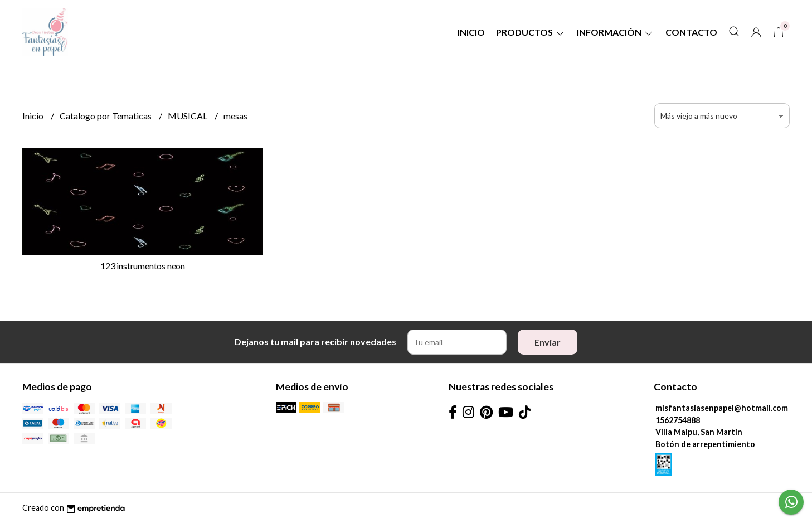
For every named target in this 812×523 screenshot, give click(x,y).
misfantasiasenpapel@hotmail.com (722, 408)
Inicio (471, 32)
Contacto (691, 32)
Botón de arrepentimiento (705, 444)
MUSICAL (188, 116)
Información (616, 32)
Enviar (548, 342)
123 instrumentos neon (143, 266)
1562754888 (678, 420)
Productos (531, 32)
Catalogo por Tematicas (106, 116)
